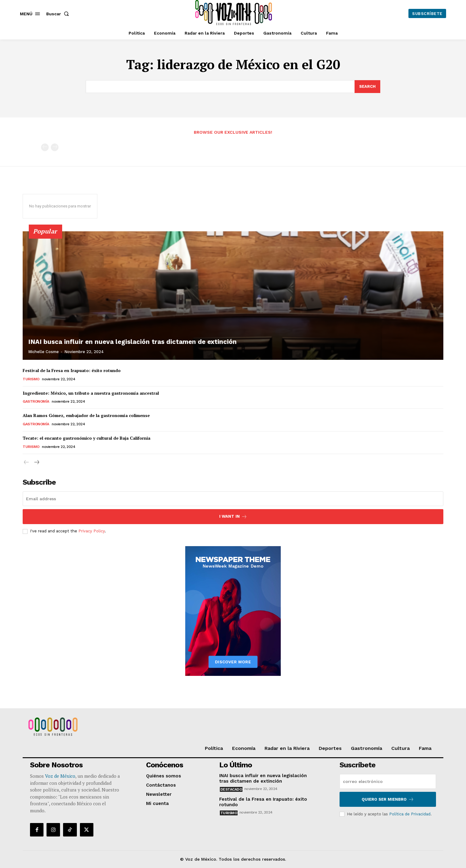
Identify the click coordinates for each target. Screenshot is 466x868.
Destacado (231, 789)
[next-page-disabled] (55, 147)
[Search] (367, 87)
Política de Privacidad (410, 814)
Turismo (31, 379)
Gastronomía (36, 401)
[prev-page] (45, 147)
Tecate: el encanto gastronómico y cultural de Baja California (86, 438)
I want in (233, 517)
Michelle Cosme (43, 352)
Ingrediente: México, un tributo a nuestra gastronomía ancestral (91, 393)
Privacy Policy (92, 531)
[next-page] (36, 462)
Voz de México (60, 776)
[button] (59, 14)
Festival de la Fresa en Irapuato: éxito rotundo (72, 370)
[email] (233, 499)
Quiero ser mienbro (388, 799)
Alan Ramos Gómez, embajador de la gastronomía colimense (86, 415)
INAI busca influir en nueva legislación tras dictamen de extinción (127, 342)
